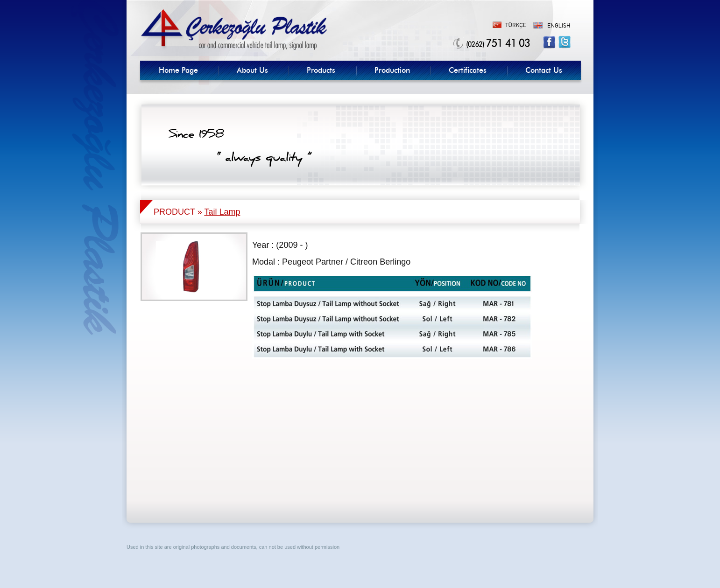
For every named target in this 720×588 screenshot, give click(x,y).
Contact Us (544, 70)
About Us (252, 70)
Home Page (178, 70)
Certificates (468, 70)
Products (321, 70)
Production (392, 70)
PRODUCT (174, 212)
